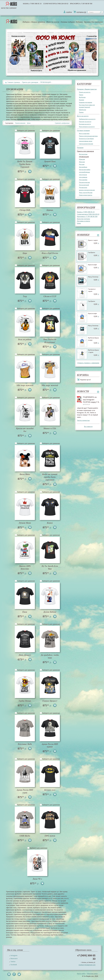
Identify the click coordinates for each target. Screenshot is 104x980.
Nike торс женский (50, 385)
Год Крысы (92, 252)
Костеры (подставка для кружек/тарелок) (87, 106)
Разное (81, 112)
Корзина (80, 12)
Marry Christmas (93, 277)
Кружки (82, 100)
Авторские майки (85, 170)
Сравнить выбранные (62, 123)
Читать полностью (83, 420)
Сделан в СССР (50, 296)
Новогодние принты (86, 195)
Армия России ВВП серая (25, 791)
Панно (81, 95)
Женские (82, 162)
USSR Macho (25, 836)
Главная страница (12, 82)
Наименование (20, 123)
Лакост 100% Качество (25, 567)
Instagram (14, 955)
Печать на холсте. (85, 92)
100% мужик (50, 836)
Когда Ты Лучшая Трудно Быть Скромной (25, 164)
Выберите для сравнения (26, 131)
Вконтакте (14, 958)
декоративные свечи (86, 141)
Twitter (13, 962)
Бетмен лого (50, 790)
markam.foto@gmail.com (87, 965)
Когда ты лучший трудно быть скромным (50, 477)
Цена (29, 123)
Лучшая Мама (25, 523)
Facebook (14, 965)
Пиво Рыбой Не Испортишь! (50, 341)
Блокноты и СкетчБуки (86, 139)
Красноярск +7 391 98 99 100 (81, 4)
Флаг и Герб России (50, 253)
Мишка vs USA (50, 428)
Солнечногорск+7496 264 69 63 (56, 4)
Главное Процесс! (50, 701)
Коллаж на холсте (85, 124)
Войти (67, 12)
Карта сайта (81, 974)
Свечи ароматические (86, 144)
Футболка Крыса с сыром (93, 351)
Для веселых (83, 187)
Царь (25, 253)
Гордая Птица (25, 701)
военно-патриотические (87, 190)
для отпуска (83, 175)
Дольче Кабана (50, 612)
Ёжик (25, 612)
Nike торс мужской (25, 385)
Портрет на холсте (85, 122)
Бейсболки (83, 110)
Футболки (82, 97)
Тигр (25, 296)
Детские (82, 164)
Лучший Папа (50, 161)
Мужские (82, 159)
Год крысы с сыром (92, 290)
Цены (79, 223)
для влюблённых (84, 172)
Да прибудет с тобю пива (50, 656)
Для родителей (84, 185)
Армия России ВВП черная (50, 745)
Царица (50, 210)
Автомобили (83, 167)
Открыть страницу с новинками (88, 363)
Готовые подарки (68, 22)
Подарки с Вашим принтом (34, 22)
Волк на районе (25, 339)
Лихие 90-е (37, 879)
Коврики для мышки (86, 102)
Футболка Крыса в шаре (93, 339)
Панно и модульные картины (88, 136)
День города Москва (86, 193)
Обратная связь (92, 974)
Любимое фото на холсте (87, 119)
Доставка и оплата (83, 221)
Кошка (50, 523)
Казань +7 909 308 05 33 (32, 4)
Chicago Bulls (25, 210)
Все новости (88, 427)
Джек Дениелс (25, 655)
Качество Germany (9, 8)
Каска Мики (25, 474)
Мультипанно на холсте (87, 127)
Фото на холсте (53, 22)
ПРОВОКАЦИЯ (84, 157)
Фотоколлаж (83, 154)
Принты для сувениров (93, 22)
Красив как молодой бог (25, 430)
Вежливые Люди (25, 744)
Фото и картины (84, 133)
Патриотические (84, 182)
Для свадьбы (83, 180)
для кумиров (83, 177)
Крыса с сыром (93, 240)
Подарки (79, 22)
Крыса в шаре (92, 265)
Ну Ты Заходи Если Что (50, 567)
